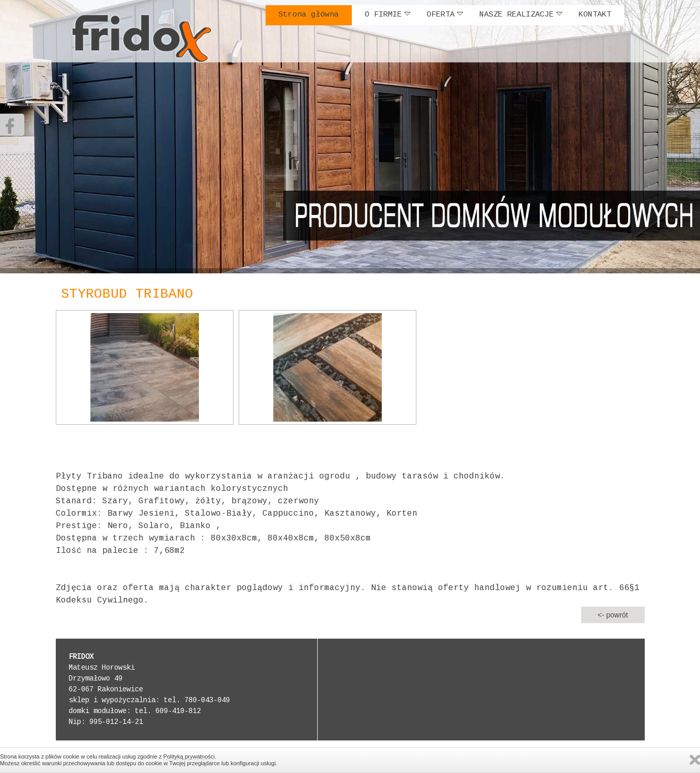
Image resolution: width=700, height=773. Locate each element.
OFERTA (445, 15)
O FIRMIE (387, 15)
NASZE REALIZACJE (521, 15)
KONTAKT (595, 15)
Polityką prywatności (189, 756)
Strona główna (309, 15)
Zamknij (695, 760)
